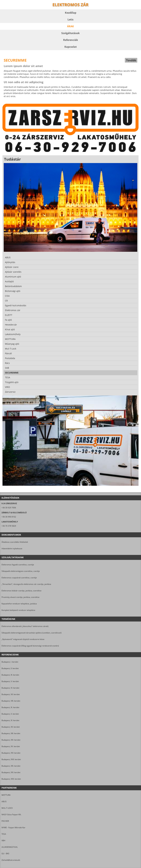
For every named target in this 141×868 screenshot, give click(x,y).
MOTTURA (6, 795)
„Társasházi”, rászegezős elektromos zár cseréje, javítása (26, 584)
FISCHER (5, 821)
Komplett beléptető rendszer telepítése (18, 610)
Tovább (131, 60)
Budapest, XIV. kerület (11, 740)
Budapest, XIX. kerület (11, 766)
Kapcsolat (71, 47)
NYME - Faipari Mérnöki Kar (13, 828)
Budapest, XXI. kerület (11, 772)
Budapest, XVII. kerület (11, 759)
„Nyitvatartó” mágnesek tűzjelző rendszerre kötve (23, 639)
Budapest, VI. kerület (10, 688)
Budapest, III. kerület (10, 675)
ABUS (4, 801)
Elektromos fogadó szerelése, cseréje (18, 565)
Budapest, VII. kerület (11, 694)
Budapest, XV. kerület (11, 746)
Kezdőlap (71, 13)
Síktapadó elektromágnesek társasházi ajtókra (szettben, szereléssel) (32, 633)
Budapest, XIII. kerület (11, 733)
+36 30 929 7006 (9, 508)
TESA (4, 834)
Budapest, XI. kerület (10, 720)
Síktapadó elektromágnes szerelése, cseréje (21, 571)
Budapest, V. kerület (10, 681)
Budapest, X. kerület (10, 714)
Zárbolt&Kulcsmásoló (11, 860)
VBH (3, 841)
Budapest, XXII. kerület (11, 779)
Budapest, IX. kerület (10, 707)
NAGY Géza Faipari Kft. (11, 815)
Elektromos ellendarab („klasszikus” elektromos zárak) (25, 626)
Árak (70, 26)
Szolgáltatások (70, 33)
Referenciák (71, 40)
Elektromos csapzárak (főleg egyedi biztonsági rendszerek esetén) (30, 646)
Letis (70, 20)
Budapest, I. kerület (10, 662)
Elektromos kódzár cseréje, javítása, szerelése (22, 591)
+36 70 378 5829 (9, 526)
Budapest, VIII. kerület (11, 701)
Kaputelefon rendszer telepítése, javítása (19, 604)
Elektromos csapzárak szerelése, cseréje (19, 578)
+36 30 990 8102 (9, 517)
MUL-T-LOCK (7, 808)
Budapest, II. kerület (10, 668)
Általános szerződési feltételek (15, 542)
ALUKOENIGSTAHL (10, 847)
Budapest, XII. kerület (11, 727)
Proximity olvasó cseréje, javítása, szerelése (20, 597)
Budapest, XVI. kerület (11, 753)
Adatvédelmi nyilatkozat (12, 548)
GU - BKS (5, 854)
